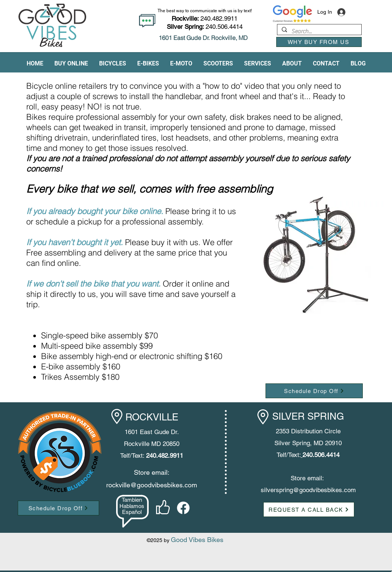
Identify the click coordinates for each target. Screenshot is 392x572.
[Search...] (319, 31)
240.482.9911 (205, 18)
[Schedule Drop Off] (314, 391)
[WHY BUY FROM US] (319, 42)
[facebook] (183, 508)
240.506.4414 (224, 27)
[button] (71, 64)
